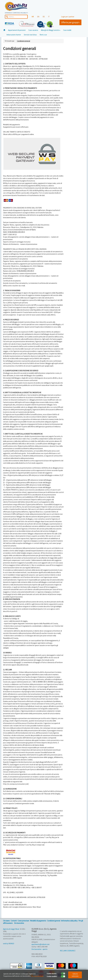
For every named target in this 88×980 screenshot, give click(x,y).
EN (38, 17)
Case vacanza (33, 30)
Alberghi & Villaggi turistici (51, 30)
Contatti (14, 921)
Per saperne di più (37, 976)
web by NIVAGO (9, 944)
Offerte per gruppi (70, 22)
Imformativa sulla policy (69, 921)
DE (44, 17)
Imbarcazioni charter (14, 35)
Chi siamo (6, 921)
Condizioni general (23, 41)
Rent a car (43, 35)
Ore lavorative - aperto (39, 949)
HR (33, 17)
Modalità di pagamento (38, 921)
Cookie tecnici (52, 974)
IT (49, 17)
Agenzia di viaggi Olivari (11, 929)
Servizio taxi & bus (30, 35)
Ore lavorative (19, 923)
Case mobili (67, 30)
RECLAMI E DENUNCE (68, 951)
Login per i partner (68, 17)
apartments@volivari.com (40, 944)
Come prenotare (23, 921)
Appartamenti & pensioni (17, 30)
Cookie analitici (52, 976)
